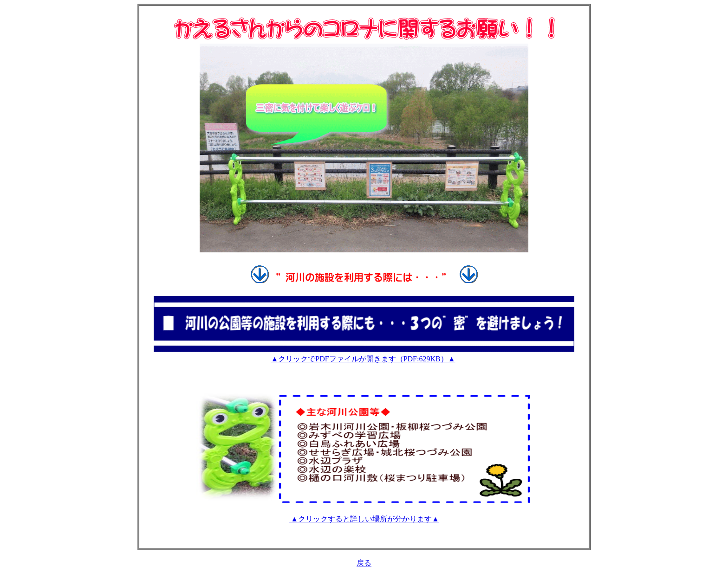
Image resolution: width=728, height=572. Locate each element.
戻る (364, 563)
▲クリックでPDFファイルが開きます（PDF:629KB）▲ (363, 359)
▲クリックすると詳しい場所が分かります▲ (364, 519)
